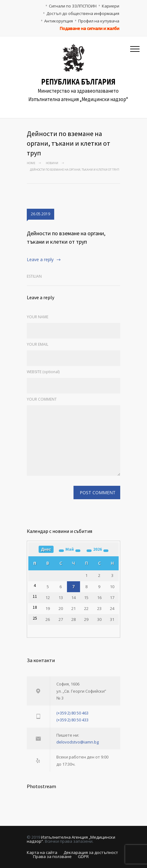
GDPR (83, 856)
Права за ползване (52, 856)
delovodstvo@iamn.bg (78, 742)
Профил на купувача (99, 21)
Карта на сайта (42, 852)
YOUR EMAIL (38, 344)
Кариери (111, 6)
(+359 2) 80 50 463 (72, 713)
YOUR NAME (38, 317)
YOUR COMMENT (42, 399)
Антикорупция (59, 21)
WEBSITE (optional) (43, 372)
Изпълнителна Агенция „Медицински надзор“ (71, 839)
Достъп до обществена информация (83, 13)
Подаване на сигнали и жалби (90, 28)
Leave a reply (40, 259)
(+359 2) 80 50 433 (72, 720)
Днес (46, 549)
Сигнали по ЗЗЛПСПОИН (73, 6)
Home (31, 163)
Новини (52, 163)
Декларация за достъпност (91, 852)
